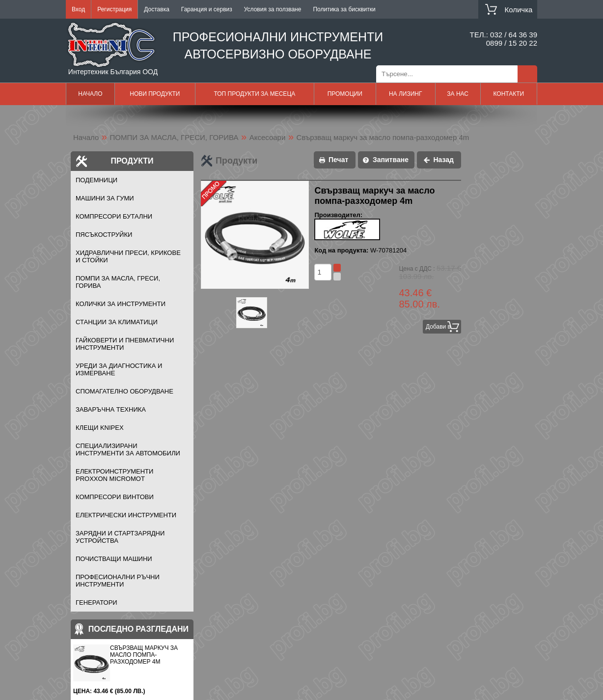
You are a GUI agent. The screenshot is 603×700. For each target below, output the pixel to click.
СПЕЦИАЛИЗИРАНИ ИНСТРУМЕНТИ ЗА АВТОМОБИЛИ (128, 449)
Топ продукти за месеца (254, 94)
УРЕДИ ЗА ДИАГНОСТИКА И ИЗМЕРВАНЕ (119, 369)
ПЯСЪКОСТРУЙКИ (104, 235)
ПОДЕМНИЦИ (96, 180)
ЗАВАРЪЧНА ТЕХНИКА (111, 409)
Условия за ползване (273, 9)
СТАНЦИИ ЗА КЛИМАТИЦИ (117, 322)
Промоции (345, 94)
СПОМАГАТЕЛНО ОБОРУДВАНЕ (124, 391)
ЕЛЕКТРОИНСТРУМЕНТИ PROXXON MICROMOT (114, 475)
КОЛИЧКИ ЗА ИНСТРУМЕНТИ (121, 304)
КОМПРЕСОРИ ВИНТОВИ (115, 497)
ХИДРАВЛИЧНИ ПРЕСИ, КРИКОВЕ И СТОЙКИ (128, 256)
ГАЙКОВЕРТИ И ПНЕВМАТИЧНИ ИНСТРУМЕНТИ (125, 344)
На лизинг (406, 94)
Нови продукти (155, 94)
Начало (90, 94)
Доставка (157, 9)
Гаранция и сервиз (207, 9)
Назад (443, 160)
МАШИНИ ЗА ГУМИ (105, 198)
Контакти (508, 94)
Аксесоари (268, 137)
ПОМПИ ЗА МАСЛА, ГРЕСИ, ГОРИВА (174, 137)
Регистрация (114, 9)
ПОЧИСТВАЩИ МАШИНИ (114, 559)
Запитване (391, 160)
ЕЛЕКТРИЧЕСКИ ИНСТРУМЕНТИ (126, 515)
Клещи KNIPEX (100, 428)
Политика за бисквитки (344, 9)
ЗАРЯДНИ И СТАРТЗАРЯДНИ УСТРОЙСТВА (120, 537)
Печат (338, 160)
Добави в (438, 327)
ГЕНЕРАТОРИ (96, 602)
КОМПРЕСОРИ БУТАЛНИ (114, 216)
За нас (458, 94)
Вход (78, 9)
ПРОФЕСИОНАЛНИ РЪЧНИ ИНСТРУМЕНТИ (118, 581)
